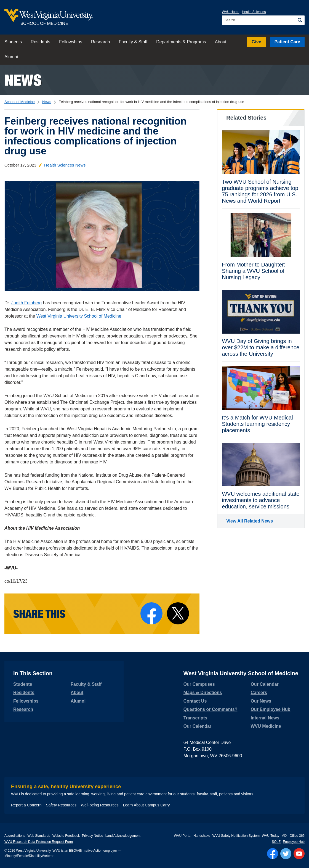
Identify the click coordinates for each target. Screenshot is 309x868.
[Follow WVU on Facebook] (273, 854)
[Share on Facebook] (151, 613)
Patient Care (287, 42)
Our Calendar (197, 726)
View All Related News (250, 521)
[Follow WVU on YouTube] (299, 854)
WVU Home (231, 12)
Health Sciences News (65, 165)
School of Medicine (20, 102)
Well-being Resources (100, 805)
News (23, 80)
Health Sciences (254, 12)
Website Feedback (66, 836)
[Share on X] (178, 613)
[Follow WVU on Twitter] (286, 854)
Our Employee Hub (270, 709)
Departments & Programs (181, 42)
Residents (40, 42)
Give (256, 42)
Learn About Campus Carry (146, 805)
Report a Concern (26, 805)
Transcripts (195, 718)
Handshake (202, 836)
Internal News (265, 718)
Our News (261, 701)
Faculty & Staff (133, 42)
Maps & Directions (203, 692)
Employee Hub (294, 842)
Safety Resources (61, 805)
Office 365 (297, 836)
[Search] (300, 20)
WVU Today (271, 836)
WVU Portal (183, 836)
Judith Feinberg (26, 303)
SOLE (276, 842)
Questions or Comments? (211, 709)
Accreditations (15, 836)
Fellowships (71, 42)
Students (13, 42)
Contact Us (195, 701)
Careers (259, 692)
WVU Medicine (266, 726)
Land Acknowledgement (123, 836)
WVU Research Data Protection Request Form (39, 842)
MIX (284, 836)
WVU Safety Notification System (236, 836)
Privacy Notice (93, 836)
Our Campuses (199, 684)
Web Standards (39, 836)
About (221, 42)
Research (100, 42)
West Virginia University (60, 316)
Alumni (11, 57)
